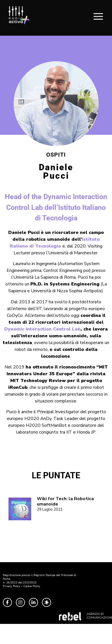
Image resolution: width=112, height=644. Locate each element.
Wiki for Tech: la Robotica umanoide (65, 501)
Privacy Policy (11, 586)
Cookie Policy (32, 586)
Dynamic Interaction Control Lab (42, 329)
